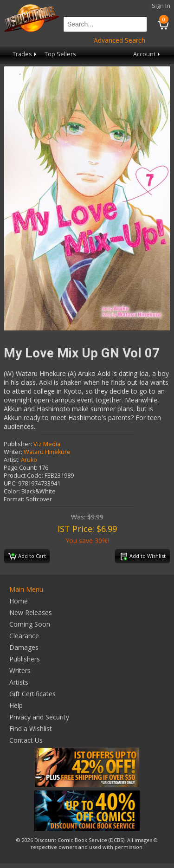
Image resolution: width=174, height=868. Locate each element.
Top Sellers (60, 54)
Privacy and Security (39, 717)
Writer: (13, 452)
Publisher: (18, 444)
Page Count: (20, 468)
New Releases (31, 612)
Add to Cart (27, 557)
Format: (14, 499)
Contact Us (26, 740)
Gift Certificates (32, 694)
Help (16, 705)
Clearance (24, 636)
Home (19, 601)
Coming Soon (30, 624)
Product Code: (23, 476)
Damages (24, 647)
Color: (12, 491)
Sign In (161, 6)
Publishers (25, 659)
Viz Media (47, 444)
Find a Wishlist (31, 729)
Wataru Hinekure (47, 452)
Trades (25, 54)
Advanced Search (119, 40)
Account (147, 54)
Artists (19, 682)
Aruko (29, 460)
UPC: (10, 483)
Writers (20, 670)
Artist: (12, 460)
